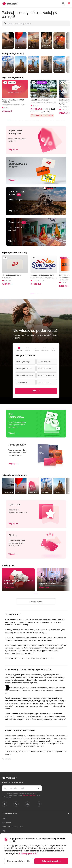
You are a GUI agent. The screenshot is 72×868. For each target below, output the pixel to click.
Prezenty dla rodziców (25, 375)
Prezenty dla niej (44, 362)
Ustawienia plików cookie (19, 861)
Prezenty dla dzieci (45, 368)
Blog (4, 831)
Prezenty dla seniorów (46, 375)
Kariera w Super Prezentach (12, 826)
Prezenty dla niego (23, 362)
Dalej (36, 391)
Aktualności (6, 822)
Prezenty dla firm (44, 382)
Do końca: (38, 115)
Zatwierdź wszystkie (51, 861)
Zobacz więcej (36, 602)
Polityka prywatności (28, 853)
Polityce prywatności (29, 795)
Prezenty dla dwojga (24, 368)
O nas (4, 818)
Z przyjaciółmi (22, 382)
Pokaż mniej (7, 759)
